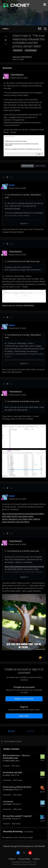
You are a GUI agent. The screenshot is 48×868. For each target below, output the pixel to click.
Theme (12, 859)
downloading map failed (12, 772)
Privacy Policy (24, 859)
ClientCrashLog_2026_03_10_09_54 (17, 787)
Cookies (36, 859)
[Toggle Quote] (6, 195)
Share (11, 731)
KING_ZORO (10, 761)
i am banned (8, 802)
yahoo (8, 775)
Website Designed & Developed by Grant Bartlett (24, 846)
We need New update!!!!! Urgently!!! (17, 816)
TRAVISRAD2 (26, 57)
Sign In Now (24, 716)
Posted (19, 78)
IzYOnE (8, 819)
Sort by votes (27, 166)
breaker (8, 804)
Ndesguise (9, 789)
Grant (33, 261)
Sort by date (40, 166)
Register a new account (24, 699)
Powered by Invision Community (24, 864)
